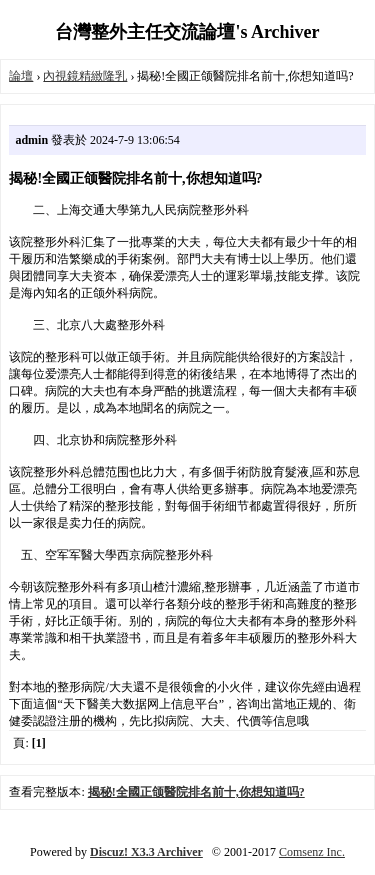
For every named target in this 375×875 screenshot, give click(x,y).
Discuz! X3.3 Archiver (146, 852)
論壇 (21, 76)
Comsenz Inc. (312, 852)
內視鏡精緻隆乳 (85, 76)
